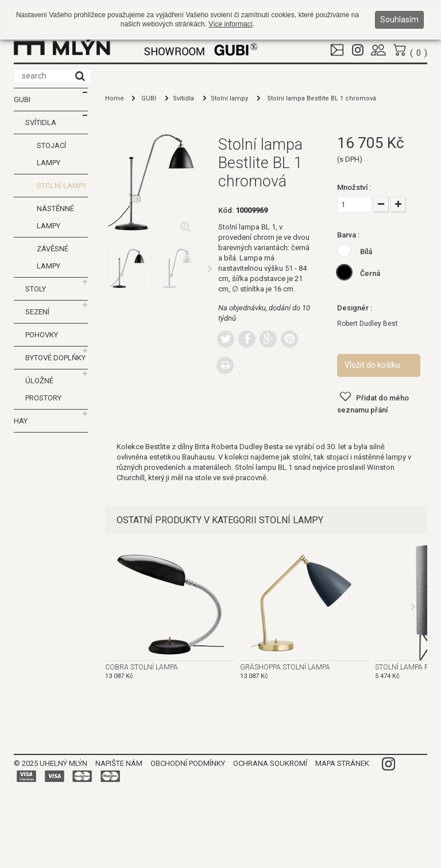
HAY (21, 421)
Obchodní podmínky (188, 763)
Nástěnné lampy (55, 217)
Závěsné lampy (53, 257)
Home (115, 98)
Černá (370, 273)
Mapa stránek (342, 763)
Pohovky (42, 335)
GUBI (22, 100)
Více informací (231, 24)
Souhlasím (399, 20)
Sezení (37, 312)
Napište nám (119, 763)
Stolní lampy (62, 186)
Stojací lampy (51, 154)
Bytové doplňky (55, 358)
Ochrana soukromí (270, 763)
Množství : (355, 187)
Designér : (355, 308)
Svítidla (41, 122)
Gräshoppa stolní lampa (285, 667)
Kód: (226, 210)
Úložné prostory (43, 389)
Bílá (366, 252)
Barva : (349, 235)
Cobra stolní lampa (142, 667)
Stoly (36, 289)
